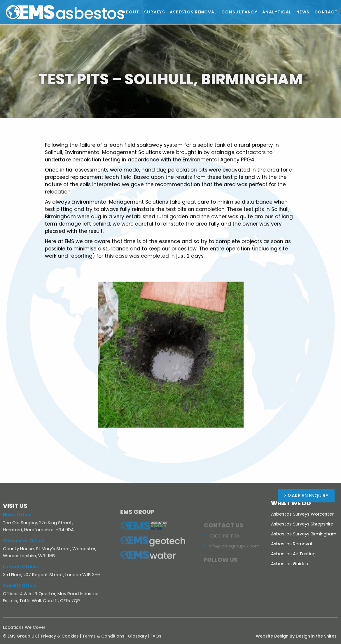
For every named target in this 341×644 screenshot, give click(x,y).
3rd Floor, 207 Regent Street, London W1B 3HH (52, 578)
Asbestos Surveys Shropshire (302, 524)
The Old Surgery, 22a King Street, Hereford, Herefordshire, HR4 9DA (38, 529)
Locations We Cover (24, 631)
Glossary (137, 640)
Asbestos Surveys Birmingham (304, 534)
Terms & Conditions (103, 640)
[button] (131, 12)
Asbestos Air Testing (293, 554)
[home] (65, 12)
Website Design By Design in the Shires (296, 640)
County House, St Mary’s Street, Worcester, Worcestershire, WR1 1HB (50, 555)
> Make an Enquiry (306, 496)
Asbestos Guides (290, 564)
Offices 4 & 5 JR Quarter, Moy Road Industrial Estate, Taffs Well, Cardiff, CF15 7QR (51, 600)
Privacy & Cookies (60, 640)
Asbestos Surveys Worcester (302, 514)
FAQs (156, 640)
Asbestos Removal (291, 544)
